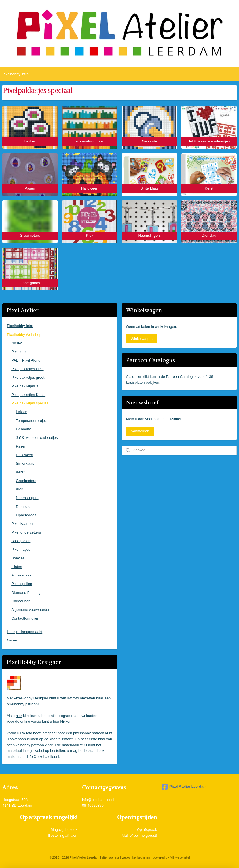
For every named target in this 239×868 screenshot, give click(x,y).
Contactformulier (25, 618)
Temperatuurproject (32, 421)
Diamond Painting (26, 593)
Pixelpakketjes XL (26, 386)
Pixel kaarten (22, 524)
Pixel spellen (22, 584)
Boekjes (18, 558)
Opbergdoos (26, 515)
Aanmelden (140, 431)
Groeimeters (26, 481)
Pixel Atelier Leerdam (184, 787)
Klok (19, 489)
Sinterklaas (25, 463)
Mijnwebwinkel (180, 857)
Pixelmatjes (21, 549)
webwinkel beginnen (136, 857)
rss (118, 857)
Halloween (25, 455)
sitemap (107, 857)
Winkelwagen (142, 339)
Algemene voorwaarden (31, 610)
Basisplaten (21, 541)
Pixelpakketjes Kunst (28, 395)
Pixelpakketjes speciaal (30, 403)
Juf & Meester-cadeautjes (37, 438)
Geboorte (24, 429)
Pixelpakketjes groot (28, 377)
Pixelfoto (18, 352)
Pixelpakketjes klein (27, 369)
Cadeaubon (21, 601)
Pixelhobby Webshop (24, 335)
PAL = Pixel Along (26, 360)
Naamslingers (27, 498)
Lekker (21, 412)
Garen (12, 640)
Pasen (21, 446)
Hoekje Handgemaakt (25, 632)
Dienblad (23, 507)
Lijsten (17, 567)
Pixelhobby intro (15, 74)
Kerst (20, 472)
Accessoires (21, 575)
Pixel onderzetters (26, 532)
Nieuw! (17, 343)
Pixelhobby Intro (20, 326)
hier (19, 716)
